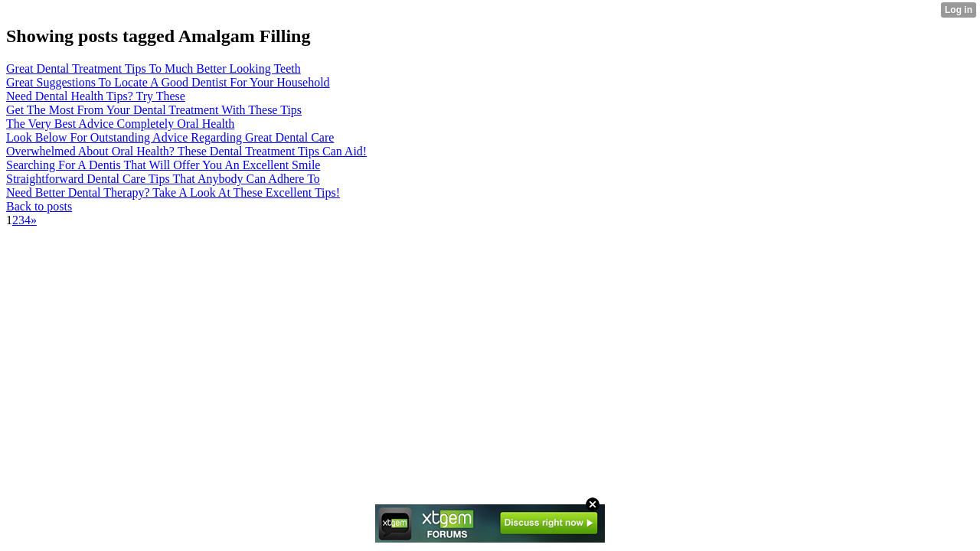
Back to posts (39, 206)
